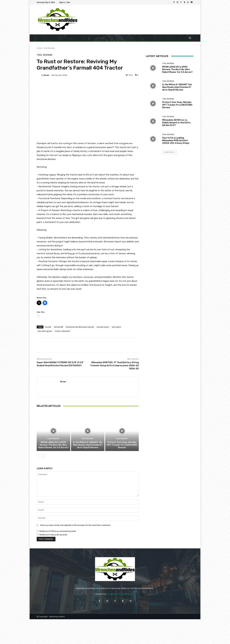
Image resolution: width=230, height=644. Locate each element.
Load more (170, 152)
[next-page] (43, 456)
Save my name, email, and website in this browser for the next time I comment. (75, 525)
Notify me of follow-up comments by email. (58, 531)
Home (39, 48)
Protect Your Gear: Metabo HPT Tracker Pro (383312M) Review (122, 445)
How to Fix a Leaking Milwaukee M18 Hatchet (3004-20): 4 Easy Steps (176, 140)
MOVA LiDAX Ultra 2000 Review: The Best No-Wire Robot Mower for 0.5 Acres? (53, 445)
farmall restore (103, 327)
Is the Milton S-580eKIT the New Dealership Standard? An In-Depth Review (88, 445)
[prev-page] (39, 456)
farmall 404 (58, 327)
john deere (116, 327)
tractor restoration (63, 331)
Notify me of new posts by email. (53, 535)
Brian (47, 75)
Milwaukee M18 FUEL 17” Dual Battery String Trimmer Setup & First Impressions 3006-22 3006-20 (114, 365)
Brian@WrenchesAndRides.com (120, 594)
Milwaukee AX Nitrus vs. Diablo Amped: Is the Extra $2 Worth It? (176, 123)
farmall (48, 327)
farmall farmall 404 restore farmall (80, 327)
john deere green (45, 331)
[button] (190, 38)
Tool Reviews (49, 48)
